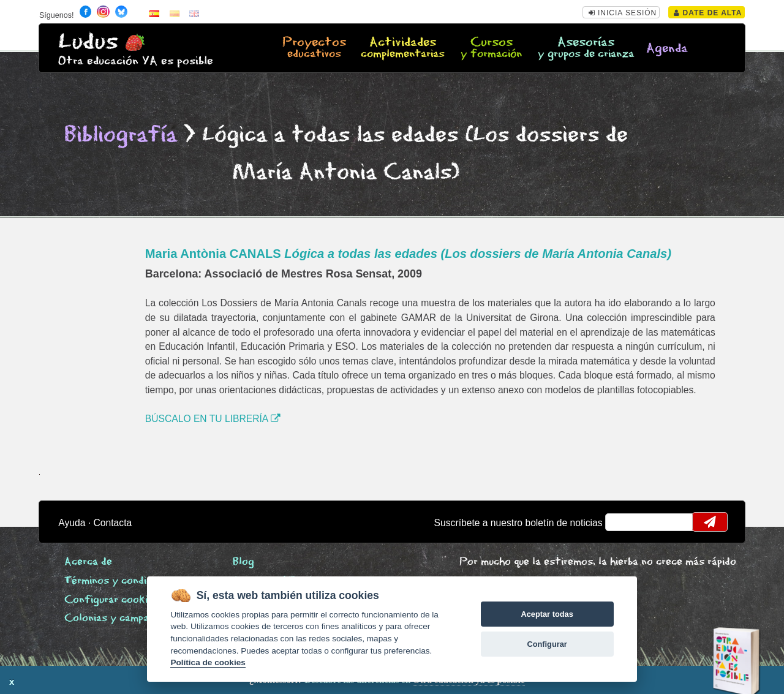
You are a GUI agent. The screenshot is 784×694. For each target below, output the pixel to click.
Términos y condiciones (121, 581)
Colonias (125, 618)
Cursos (492, 48)
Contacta (113, 523)
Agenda (667, 49)
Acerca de (88, 562)
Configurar (547, 644)
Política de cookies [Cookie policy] (208, 662)
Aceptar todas (547, 614)
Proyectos (314, 48)
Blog (243, 562)
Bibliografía (121, 135)
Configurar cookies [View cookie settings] (111, 600)
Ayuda (72, 523)
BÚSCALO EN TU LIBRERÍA (213, 419)
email (623, 522)
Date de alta (708, 13)
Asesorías (586, 48)
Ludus (88, 42)
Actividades (403, 48)
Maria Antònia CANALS (408, 254)
